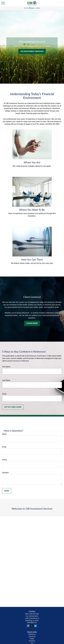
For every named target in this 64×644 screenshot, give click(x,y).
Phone (5, 460)
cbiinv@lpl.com (32, 622)
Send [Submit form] (7, 491)
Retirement (32, 634)
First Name (6, 367)
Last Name (6, 380)
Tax (32, 643)
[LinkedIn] (35, 626)
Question (5, 473)
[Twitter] (32, 626)
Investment (32, 636)
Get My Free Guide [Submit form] (13, 407)
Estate (32, 639)
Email (4, 394)
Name (4, 434)
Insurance (32, 641)
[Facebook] (28, 626)
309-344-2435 (34, 614)
